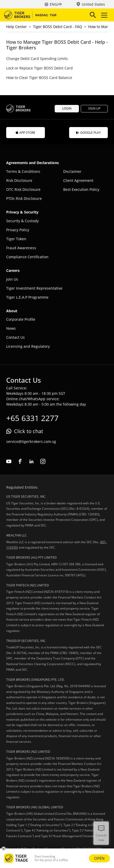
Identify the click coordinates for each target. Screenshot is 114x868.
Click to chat (29, 431)
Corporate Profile (21, 319)
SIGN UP (94, 108)
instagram (43, 461)
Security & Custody (22, 221)
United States (93, 4)
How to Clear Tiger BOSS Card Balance (39, 78)
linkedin (31, 461)
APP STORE (26, 133)
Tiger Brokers (34, 15)
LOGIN (67, 108)
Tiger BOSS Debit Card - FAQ (58, 27)
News (11, 328)
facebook (20, 461)
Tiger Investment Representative (34, 288)
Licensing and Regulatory (28, 346)
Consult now (101, 838)
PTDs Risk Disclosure (24, 198)
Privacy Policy (18, 230)
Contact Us (15, 337)
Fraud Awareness (21, 248)
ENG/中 (56, 4)
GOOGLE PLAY (88, 133)
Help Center (17, 27)
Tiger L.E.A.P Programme (27, 297)
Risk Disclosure (19, 180)
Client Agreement (78, 180)
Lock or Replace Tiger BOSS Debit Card (39, 68)
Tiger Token (16, 239)
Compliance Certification (27, 257)
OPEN (99, 858)
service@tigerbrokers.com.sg (31, 441)
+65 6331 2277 (32, 418)
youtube (9, 461)
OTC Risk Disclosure (23, 189)
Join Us (12, 279)
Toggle (103, 15)
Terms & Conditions (23, 171)
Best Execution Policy (81, 189)
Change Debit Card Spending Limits (37, 59)
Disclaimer (72, 171)
